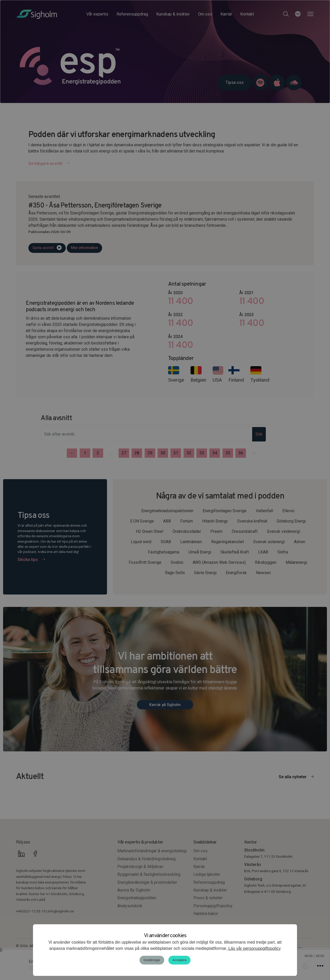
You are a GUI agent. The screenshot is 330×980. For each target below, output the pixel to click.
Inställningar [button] (152, 960)
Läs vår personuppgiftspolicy (254, 948)
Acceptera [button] (179, 960)
